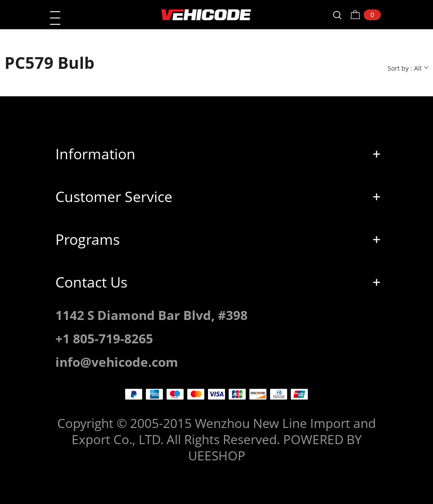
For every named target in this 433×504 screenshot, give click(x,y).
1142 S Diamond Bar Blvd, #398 (151, 315)
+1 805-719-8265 (104, 338)
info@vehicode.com (117, 362)
